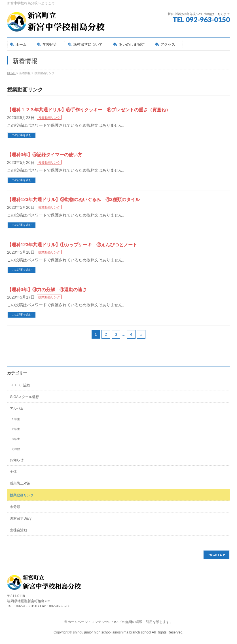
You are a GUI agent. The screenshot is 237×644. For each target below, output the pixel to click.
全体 (13, 472)
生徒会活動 (18, 530)
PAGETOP (216, 555)
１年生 (16, 419)
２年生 (16, 429)
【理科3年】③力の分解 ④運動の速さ (47, 290)
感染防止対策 (20, 483)
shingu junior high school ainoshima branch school (113, 632)
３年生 (16, 439)
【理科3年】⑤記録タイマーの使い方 (45, 155)
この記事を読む (22, 135)
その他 (16, 449)
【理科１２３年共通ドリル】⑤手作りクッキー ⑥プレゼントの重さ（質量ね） (89, 110)
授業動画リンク (49, 118)
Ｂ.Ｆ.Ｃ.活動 (20, 385)
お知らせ (17, 460)
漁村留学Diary (21, 518)
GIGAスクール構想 (24, 397)
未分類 (15, 507)
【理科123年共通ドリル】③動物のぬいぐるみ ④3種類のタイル (73, 200)
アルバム (17, 409)
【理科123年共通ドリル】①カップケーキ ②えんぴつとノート (72, 245)
